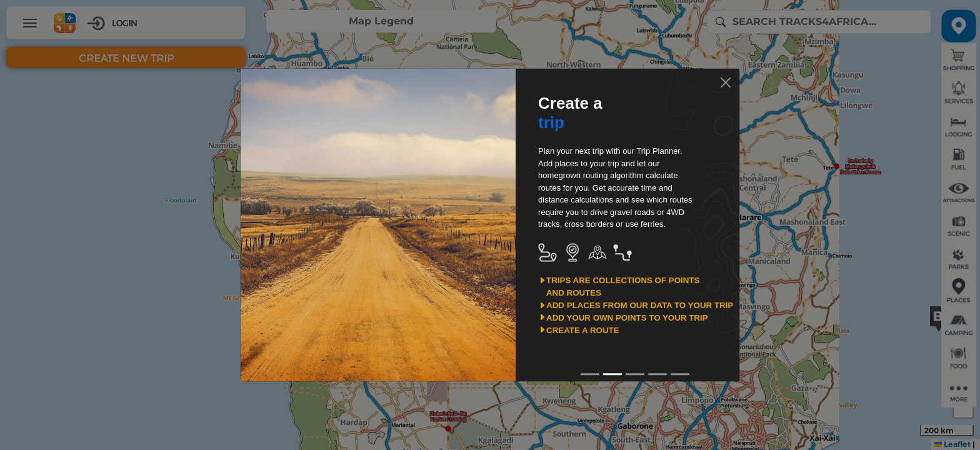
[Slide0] (590, 374)
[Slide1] (612, 374)
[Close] (726, 82)
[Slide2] (635, 374)
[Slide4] (680, 374)
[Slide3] (657, 374)
